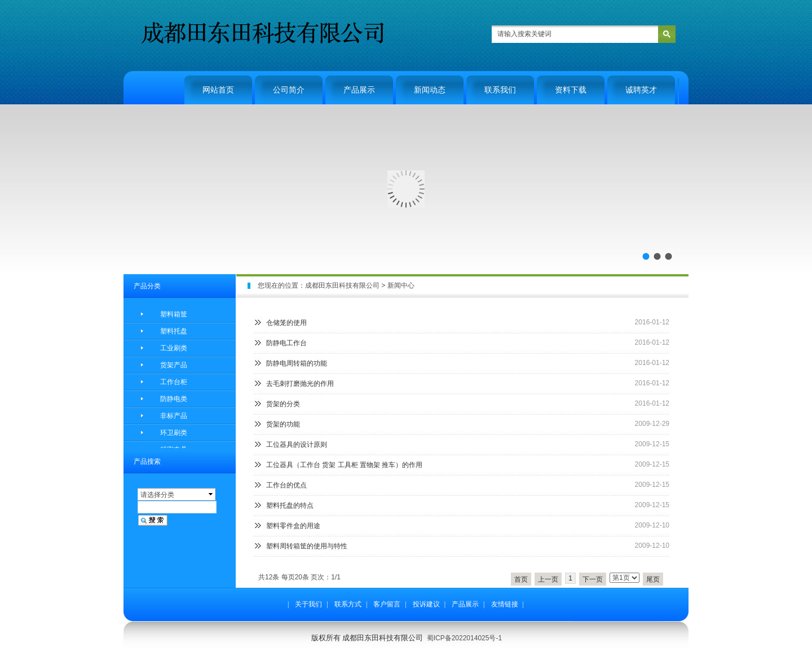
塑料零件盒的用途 (293, 526)
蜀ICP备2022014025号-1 (464, 638)
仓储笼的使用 (286, 323)
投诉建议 (426, 604)
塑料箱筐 (174, 314)
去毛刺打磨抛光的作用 (300, 384)
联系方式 (348, 604)
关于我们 (308, 604)
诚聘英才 (641, 90)
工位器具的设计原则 (297, 445)
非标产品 (174, 416)
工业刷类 (174, 348)
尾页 (653, 579)
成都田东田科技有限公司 (342, 285)
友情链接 (505, 604)
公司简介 (289, 90)
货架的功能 (283, 424)
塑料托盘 (174, 331)
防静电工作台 (286, 343)
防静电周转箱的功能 (297, 363)
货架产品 (174, 365)
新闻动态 (430, 90)
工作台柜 (174, 382)
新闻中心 (401, 285)
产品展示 (359, 90)
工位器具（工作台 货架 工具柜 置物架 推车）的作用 (344, 465)
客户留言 (387, 604)
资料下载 (571, 90)
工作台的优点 (286, 485)
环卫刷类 (174, 433)
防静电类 (174, 399)
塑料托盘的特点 (290, 505)
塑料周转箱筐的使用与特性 (307, 546)
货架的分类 (283, 404)
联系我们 (500, 90)
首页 (521, 579)
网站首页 (218, 90)
